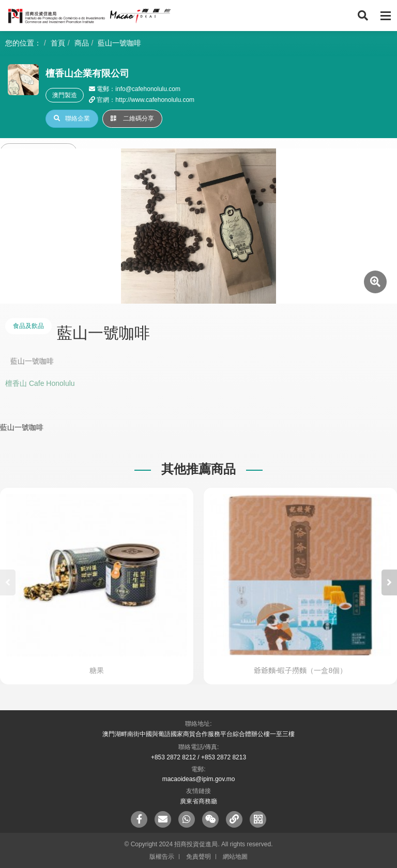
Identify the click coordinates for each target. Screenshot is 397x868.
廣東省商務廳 (198, 801)
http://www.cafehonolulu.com (155, 100)
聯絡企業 (72, 118)
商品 (82, 43)
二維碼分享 (132, 118)
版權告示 (162, 857)
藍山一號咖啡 (119, 43)
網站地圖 (235, 857)
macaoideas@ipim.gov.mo (199, 779)
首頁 (58, 43)
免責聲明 (198, 857)
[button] (389, 582)
